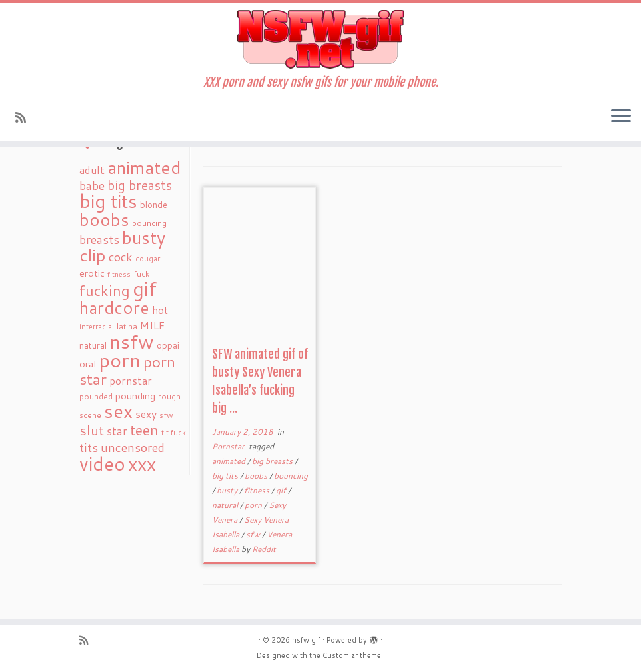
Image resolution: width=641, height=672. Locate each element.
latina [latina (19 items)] (127, 326)
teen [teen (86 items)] (144, 430)
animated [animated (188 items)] (144, 167)
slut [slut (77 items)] (92, 430)
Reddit (264, 549)
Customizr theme (352, 655)
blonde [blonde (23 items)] (154, 204)
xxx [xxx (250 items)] (142, 463)
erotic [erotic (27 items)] (92, 273)
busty (228, 490)
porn (254, 505)
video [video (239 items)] (102, 464)
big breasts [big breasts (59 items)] (140, 185)
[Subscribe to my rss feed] (25, 117)
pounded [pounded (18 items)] (96, 396)
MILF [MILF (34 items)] (152, 325)
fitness (258, 490)
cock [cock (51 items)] (121, 257)
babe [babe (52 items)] (92, 185)
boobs (257, 476)
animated (230, 461)
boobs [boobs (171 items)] (104, 219)
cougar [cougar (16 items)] (148, 259)
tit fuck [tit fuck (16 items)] (174, 433)
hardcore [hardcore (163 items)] (114, 307)
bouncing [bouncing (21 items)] (149, 223)
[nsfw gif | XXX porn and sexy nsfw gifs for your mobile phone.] (320, 39)
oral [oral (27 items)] (88, 364)
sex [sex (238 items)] (118, 411)
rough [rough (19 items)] (169, 396)
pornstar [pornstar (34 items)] (131, 381)
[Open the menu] (621, 117)
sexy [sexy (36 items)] (146, 414)
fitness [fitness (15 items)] (119, 274)
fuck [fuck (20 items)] (141, 273)
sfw (254, 534)
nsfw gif (306, 640)
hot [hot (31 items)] (160, 310)
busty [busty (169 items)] (144, 237)
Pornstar (229, 446)
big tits (226, 476)
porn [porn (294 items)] (120, 360)
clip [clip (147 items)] (93, 255)
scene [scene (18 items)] (90, 415)
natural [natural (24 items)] (93, 345)
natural (226, 505)
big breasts (273, 461)
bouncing (291, 476)
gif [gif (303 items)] (145, 288)
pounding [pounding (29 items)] (135, 396)
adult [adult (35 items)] (92, 170)
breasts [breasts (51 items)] (99, 239)
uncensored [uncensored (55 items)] (133, 447)
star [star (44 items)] (117, 431)
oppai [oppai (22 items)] (168, 345)
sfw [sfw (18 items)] (166, 415)
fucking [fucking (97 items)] (105, 290)
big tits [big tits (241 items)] (108, 201)
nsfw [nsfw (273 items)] (132, 341)
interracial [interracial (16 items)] (97, 327)
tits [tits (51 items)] (89, 447)
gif (282, 490)
